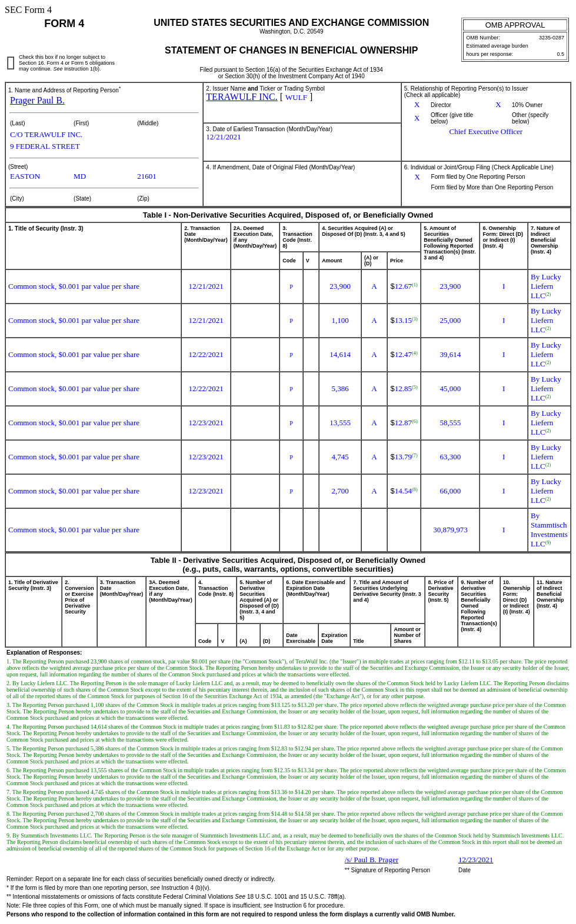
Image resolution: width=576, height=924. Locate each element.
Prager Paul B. (37, 100)
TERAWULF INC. (242, 97)
